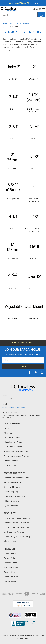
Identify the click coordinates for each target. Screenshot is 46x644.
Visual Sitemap (10, 541)
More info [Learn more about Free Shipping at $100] (23, 3)
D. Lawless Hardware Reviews (16, 456)
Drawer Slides (10, 572)
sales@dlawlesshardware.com (14, 407)
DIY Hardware (10, 581)
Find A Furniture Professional (16, 527)
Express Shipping (11, 492)
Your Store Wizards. (23, 639)
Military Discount (11, 501)
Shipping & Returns (12, 487)
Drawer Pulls (9, 558)
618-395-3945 (8, 399)
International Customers (14, 496)
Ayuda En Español (11, 505)
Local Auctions (10, 465)
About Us (8, 433)
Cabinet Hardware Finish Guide (17, 522)
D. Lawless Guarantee (13, 447)
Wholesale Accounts (12, 482)
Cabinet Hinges (10, 563)
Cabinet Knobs (10, 553)
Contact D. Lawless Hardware (16, 478)
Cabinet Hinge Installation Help (17, 536)
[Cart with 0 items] (40, 9)
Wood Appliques (11, 577)
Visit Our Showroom (12, 437)
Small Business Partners (14, 532)
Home (6, 428)
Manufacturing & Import (14, 442)
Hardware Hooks (11, 567)
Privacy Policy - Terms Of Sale (16, 451)
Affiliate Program (11, 461)
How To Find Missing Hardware (17, 518)
